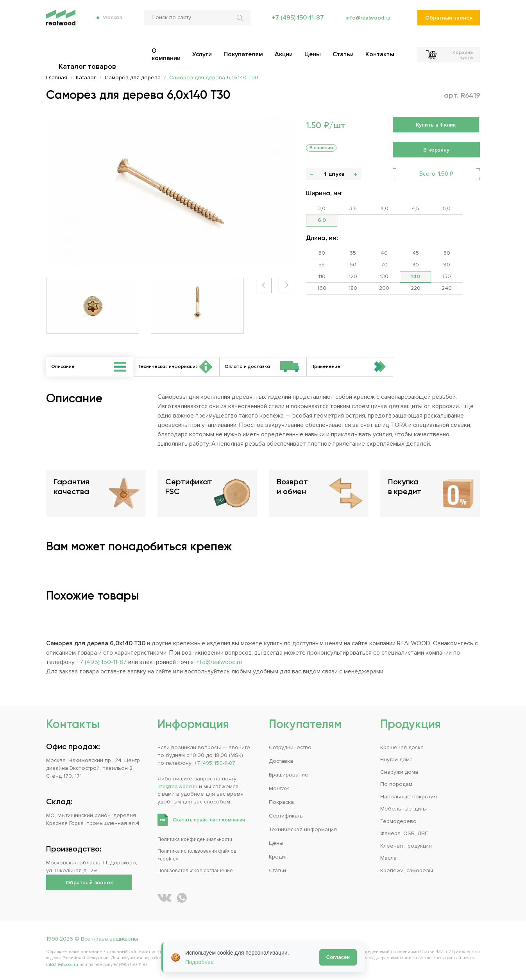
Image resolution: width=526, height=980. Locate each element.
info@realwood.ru (366, 23)
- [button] (312, 174)
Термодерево (398, 821)
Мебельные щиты (403, 809)
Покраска (281, 802)
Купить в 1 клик (436, 125)
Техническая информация (303, 829)
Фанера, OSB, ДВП (404, 833)
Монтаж (279, 788)
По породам (396, 785)
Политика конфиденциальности (199, 839)
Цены (276, 843)
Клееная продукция (406, 846)
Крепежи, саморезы (407, 870)
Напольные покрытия (409, 797)
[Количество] (325, 174)
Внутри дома (396, 760)
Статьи (277, 870)
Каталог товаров (89, 51)
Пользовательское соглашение (200, 870)
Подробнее (199, 962)
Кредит (278, 857)
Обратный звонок (448, 24)
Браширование (289, 775)
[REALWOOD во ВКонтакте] (165, 898)
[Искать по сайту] (238, 23)
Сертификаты (286, 816)
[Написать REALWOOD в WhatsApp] (182, 898)
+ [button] (356, 174)
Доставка (281, 761)
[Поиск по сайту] (194, 23)
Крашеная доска (402, 747)
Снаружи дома (399, 772)
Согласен (338, 957)
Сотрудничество (290, 747)
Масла (388, 858)
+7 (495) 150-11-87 (294, 23)
